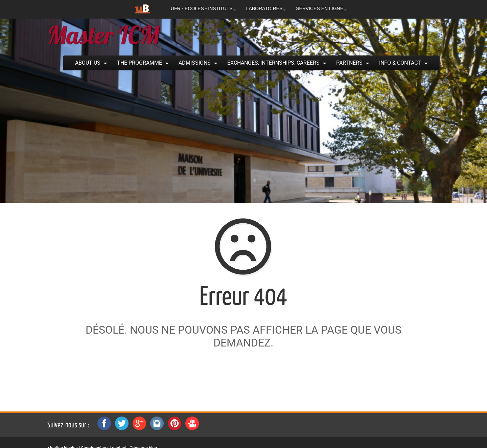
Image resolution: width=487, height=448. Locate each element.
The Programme (140, 63)
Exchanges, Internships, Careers (273, 63)
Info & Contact (400, 63)
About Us (88, 63)
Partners (349, 63)
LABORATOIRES (266, 8)
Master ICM (103, 35)
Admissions (195, 63)
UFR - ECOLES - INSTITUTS (203, 8)
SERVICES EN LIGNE (321, 8)
